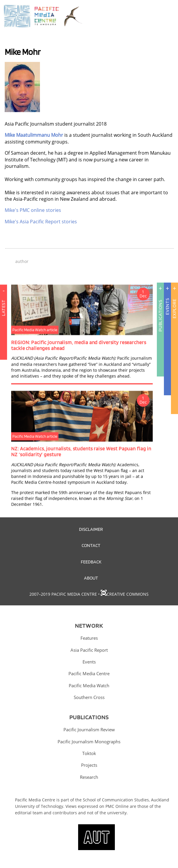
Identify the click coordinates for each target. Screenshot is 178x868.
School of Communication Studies (116, 800)
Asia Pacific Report (89, 650)
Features (89, 638)
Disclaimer (91, 529)
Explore (174, 309)
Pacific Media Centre (89, 673)
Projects (89, 765)
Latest (3, 330)
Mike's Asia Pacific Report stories (41, 222)
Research (89, 777)
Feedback (91, 562)
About (91, 578)
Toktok (89, 753)
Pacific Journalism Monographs (89, 742)
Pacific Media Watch (89, 685)
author (22, 261)
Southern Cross (89, 697)
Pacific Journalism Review (89, 729)
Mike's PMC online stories (33, 210)
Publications (160, 316)
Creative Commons (128, 594)
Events (167, 306)
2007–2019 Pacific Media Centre (63, 594)
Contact (91, 545)
